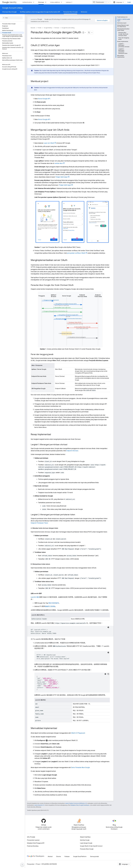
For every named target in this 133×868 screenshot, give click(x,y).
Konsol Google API (44, 99)
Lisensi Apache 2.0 (39, 805)
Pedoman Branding (33, 846)
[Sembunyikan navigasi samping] (22, 865)
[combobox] (101, 2)
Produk (39, 28)
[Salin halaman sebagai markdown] (89, 33)
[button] (12, 39)
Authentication (27, 2)
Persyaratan (31, 864)
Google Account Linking (12, 8)
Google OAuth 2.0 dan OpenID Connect (91, 846)
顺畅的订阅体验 (50, 606)
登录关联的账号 (54, 603)
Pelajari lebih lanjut (61, 177)
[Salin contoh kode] (108, 674)
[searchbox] (12, 18)
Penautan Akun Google (87, 849)
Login (129, 2)
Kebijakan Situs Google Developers (80, 805)
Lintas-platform (55, 2)
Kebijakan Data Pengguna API (36, 843)
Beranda (33, 28)
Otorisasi (57, 28)
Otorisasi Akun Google (9, 12)
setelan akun (59, 163)
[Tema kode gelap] (108, 627)
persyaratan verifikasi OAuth (76, 253)
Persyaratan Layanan (33, 840)
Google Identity (48, 28)
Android (50, 857)
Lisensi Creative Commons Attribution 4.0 (76, 803)
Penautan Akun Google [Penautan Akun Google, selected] (70, 12)
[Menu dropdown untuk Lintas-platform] (62, 2)
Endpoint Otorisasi (72, 451)
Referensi (84, 12)
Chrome (59, 857)
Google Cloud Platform (80, 857)
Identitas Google (85, 840)
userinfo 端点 (35, 597)
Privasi (38, 864)
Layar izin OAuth (49, 143)
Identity (9, 2)
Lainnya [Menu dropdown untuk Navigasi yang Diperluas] (68, 2)
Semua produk (94, 857)
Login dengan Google (86, 843)
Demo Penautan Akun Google (80, 767)
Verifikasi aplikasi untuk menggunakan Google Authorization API (40, 12)
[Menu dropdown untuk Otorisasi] (46, 2)
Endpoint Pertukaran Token (39, 523)
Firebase (67, 857)
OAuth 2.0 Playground (78, 733)
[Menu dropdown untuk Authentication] (34, 2)
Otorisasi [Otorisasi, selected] (41, 2)
